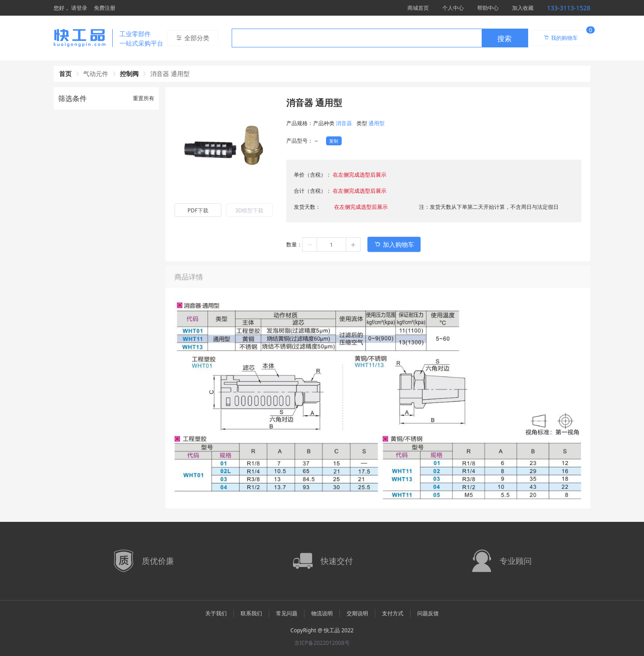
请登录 (79, 8)
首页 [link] (65, 74)
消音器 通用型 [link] (170, 74)
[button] (310, 245)
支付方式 (393, 613)
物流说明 (322, 613)
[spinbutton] (331, 245)
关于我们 (216, 613)
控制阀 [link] (129, 74)
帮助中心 (488, 8)
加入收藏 (523, 8)
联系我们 (251, 613)
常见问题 (287, 613)
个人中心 (453, 8)
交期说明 (357, 613)
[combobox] (380, 38)
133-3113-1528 (569, 8)
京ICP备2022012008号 (322, 643)
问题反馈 (428, 613)
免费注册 (105, 8)
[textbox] (357, 38)
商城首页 (418, 8)
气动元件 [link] (96, 74)
